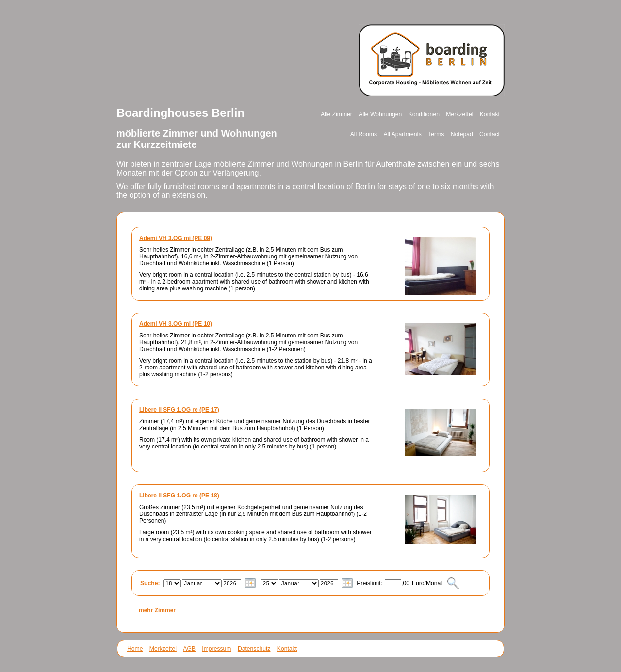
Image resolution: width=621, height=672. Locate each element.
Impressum (216, 649)
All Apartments (402, 134)
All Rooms (364, 134)
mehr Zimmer (157, 610)
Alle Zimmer (336, 114)
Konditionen (424, 114)
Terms (436, 134)
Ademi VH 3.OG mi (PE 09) (176, 238)
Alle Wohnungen (380, 114)
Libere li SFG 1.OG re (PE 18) (179, 496)
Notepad (462, 134)
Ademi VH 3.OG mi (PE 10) (176, 324)
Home (135, 649)
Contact (490, 134)
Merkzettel (459, 114)
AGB (189, 649)
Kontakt (490, 114)
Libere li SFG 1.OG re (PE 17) (179, 410)
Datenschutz (254, 649)
